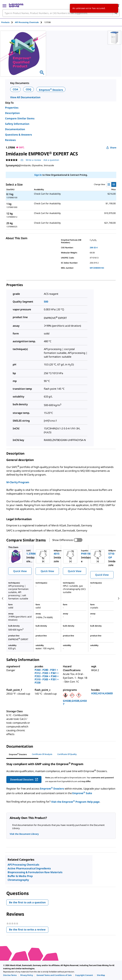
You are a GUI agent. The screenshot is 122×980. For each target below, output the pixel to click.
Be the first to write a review (29, 930)
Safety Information (17, 124)
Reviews (10, 140)
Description (12, 113)
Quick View (20, 571)
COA (15, 89)
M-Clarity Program (18, 482)
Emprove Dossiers (51, 90)
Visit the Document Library (24, 834)
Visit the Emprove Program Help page (75, 802)
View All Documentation (25, 97)
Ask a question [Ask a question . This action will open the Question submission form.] (51, 160)
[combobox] (61, 13)
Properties (12, 108)
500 (46, 302)
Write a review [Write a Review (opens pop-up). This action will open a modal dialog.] (33, 160)
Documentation (15, 129)
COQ (29, 89)
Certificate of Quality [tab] (67, 754)
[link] (10, 975)
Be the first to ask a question (27, 902)
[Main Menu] (4, 5)
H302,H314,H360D (102, 693)
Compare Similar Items (20, 118)
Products (5, 22)
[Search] (116, 13)
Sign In (38, 175)
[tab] (8, 22)
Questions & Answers (19, 135)
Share (111, 148)
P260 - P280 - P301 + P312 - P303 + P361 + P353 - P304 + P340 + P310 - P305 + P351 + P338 (47, 676)
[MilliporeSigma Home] (16, 5)
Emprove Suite (82, 793)
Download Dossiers (24, 780)
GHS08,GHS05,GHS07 (75, 702)
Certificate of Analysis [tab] (42, 754)
